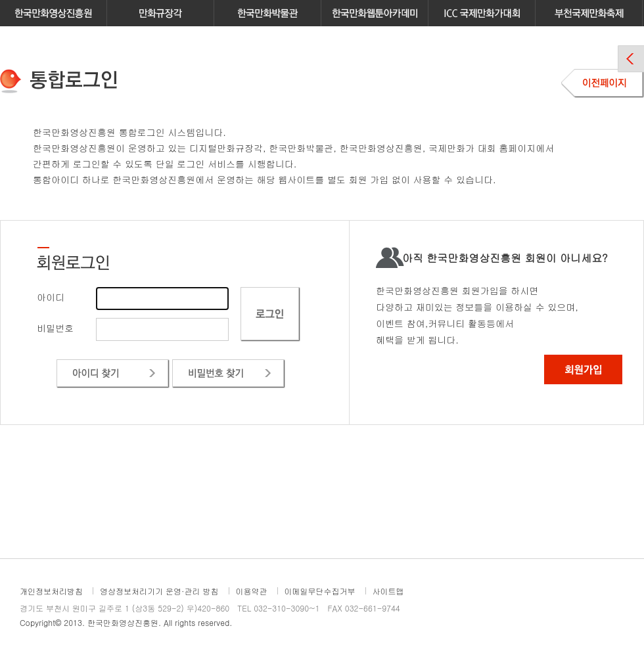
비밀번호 (55, 328)
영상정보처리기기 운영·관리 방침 (159, 591)
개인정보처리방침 (51, 591)
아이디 (51, 297)
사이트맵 (388, 591)
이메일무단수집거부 (320, 591)
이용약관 (252, 591)
